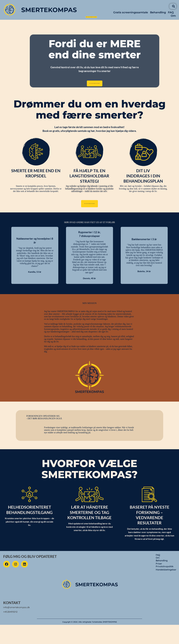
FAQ (172, 15)
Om (175, 18)
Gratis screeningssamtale (132, 15)
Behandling (159, 15)
